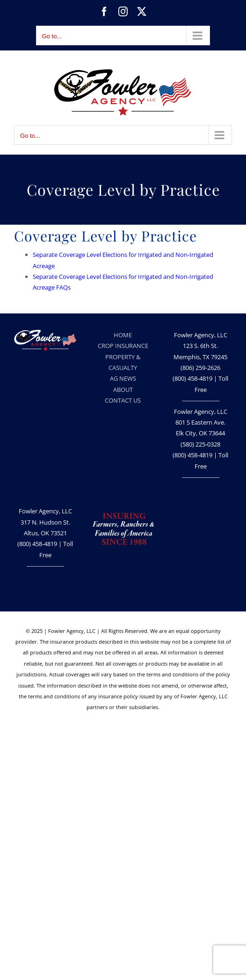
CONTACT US (123, 400)
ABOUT (123, 390)
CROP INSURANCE (123, 346)
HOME (123, 335)
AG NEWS (123, 378)
